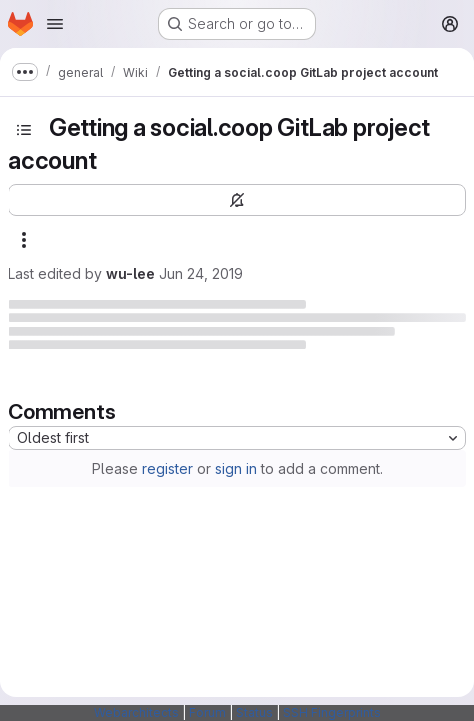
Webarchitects (136, 712)
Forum (207, 712)
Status (254, 712)
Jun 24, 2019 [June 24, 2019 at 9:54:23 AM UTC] (201, 273)
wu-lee (130, 273)
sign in (236, 468)
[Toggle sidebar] (24, 130)
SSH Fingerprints (332, 712)
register (167, 468)
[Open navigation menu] (55, 24)
